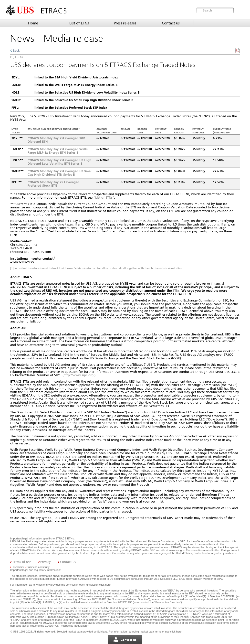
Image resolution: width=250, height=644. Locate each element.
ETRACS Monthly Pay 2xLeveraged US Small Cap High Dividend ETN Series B (60, 173)
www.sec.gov (176, 550)
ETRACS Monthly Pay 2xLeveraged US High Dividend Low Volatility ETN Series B (59, 162)
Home (33, 23)
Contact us (171, 23)
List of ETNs (79, 23)
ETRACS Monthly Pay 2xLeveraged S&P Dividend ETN (56, 140)
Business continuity (38, 567)
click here (105, 585)
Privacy (46, 562)
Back (16, 51)
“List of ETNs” (104, 198)
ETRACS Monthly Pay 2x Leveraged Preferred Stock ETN (53, 184)
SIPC (220, 579)
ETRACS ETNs (65, 538)
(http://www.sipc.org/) (79, 375)
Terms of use (22, 562)
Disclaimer (18, 567)
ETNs (176, 291)
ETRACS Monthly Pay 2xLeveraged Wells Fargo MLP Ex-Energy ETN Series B (58, 151)
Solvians (102, 632)
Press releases (125, 23)
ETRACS (149, 116)
